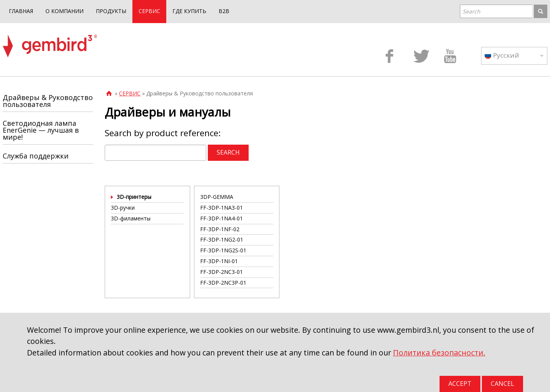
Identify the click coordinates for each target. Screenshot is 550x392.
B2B (224, 11)
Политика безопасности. (439, 353)
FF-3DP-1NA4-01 (222, 218)
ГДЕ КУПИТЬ (189, 11)
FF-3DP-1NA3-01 (222, 208)
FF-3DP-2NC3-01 (222, 272)
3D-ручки (123, 208)
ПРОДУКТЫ (111, 11)
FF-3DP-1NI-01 (219, 261)
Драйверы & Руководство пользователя (48, 101)
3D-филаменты (131, 218)
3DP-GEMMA (217, 197)
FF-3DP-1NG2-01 (222, 239)
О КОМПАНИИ (64, 11)
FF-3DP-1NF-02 (220, 229)
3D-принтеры (134, 197)
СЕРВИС (149, 11)
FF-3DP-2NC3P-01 (223, 283)
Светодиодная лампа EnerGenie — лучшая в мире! (41, 130)
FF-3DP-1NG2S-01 (223, 250)
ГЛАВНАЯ (21, 11)
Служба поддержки (36, 156)
